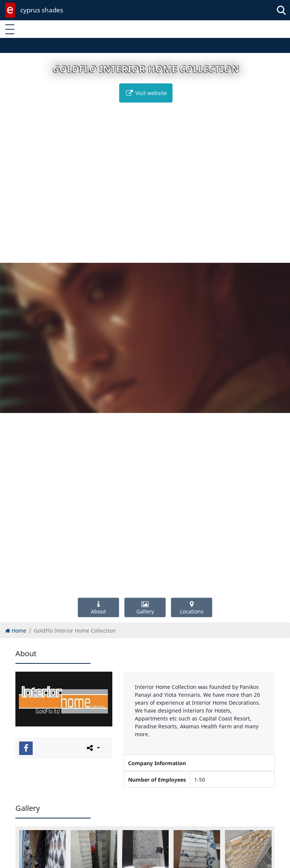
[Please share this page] (93, 748)
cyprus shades (42, 10)
